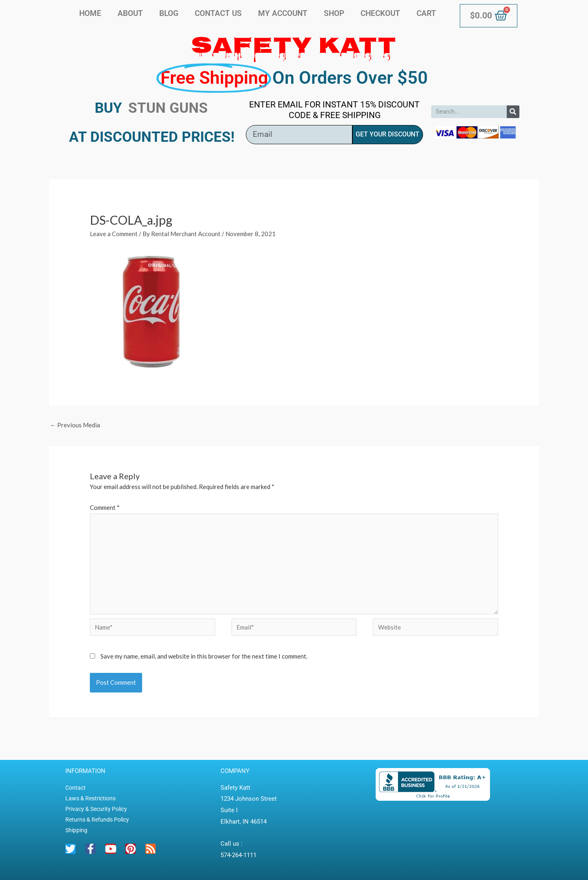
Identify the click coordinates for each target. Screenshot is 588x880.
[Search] (513, 112)
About (130, 13)
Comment (105, 507)
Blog (169, 13)
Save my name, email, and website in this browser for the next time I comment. (204, 656)
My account (283, 13)
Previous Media (75, 425)
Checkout (380, 13)
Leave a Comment (114, 234)
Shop (334, 13)
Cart (426, 13)
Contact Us (218, 13)
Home (90, 13)
